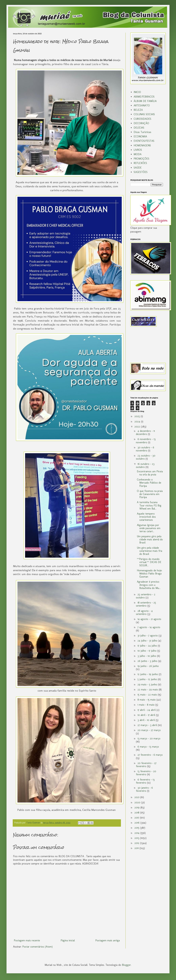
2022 (138, 427)
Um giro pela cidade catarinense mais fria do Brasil (150, 551)
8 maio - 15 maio (147, 700)
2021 (137, 797)
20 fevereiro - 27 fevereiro (146, 765)
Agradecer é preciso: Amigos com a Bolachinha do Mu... (149, 585)
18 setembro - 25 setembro (146, 604)
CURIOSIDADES (142, 119)
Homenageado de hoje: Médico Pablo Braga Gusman (150, 574)
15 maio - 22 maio (148, 695)
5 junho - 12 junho (148, 679)
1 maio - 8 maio (146, 705)
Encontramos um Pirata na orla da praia (150, 473)
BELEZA (138, 110)
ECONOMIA (140, 136)
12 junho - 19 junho (148, 674)
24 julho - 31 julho (148, 641)
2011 (137, 848)
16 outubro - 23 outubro (145, 465)
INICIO (137, 92)
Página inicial (68, 940)
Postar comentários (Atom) (37, 947)
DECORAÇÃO (141, 123)
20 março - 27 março (149, 730)
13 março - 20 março (149, 738)
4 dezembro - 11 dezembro (145, 432)
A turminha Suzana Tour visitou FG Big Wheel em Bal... (149, 505)
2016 (137, 823)
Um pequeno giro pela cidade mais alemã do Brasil (150, 539)
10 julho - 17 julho (147, 651)
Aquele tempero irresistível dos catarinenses (146, 517)
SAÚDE (138, 168)
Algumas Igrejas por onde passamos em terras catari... (149, 528)
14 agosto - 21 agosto (149, 619)
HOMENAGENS (142, 145)
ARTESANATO (142, 105)
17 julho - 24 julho (148, 646)
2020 (138, 802)
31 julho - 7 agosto (148, 636)
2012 (137, 843)
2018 (137, 813)
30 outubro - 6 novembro (145, 449)
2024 (138, 421)
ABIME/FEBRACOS (144, 97)
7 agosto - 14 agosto (149, 627)
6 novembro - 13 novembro (146, 441)
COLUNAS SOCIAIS (144, 114)
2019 (137, 807)
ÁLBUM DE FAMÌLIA (145, 101)
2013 (137, 838)
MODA (138, 154)
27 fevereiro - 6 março (150, 755)
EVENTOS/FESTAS (144, 141)
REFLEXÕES (140, 163)
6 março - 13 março (148, 747)
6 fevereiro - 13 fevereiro (145, 781)
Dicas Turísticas (142, 132)
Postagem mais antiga (108, 940)
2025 (138, 416)
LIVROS (138, 150)
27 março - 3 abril (148, 725)
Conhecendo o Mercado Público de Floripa (149, 483)
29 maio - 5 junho (148, 684)
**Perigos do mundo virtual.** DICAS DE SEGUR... (149, 562)
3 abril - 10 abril (147, 720)
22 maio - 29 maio (148, 690)
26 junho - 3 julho (148, 661)
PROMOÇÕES (141, 159)
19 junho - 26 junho (148, 666)
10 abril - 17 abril (147, 715)
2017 (137, 818)
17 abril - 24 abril (147, 710)
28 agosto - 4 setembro (144, 612)
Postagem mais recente (27, 940)
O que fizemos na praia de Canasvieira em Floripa (150, 494)
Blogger (126, 965)
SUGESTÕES (141, 172)
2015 (137, 828)
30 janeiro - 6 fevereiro (144, 789)
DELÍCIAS (139, 128)
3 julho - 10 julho (147, 656)
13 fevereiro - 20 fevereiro (146, 773)
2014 (137, 833)
